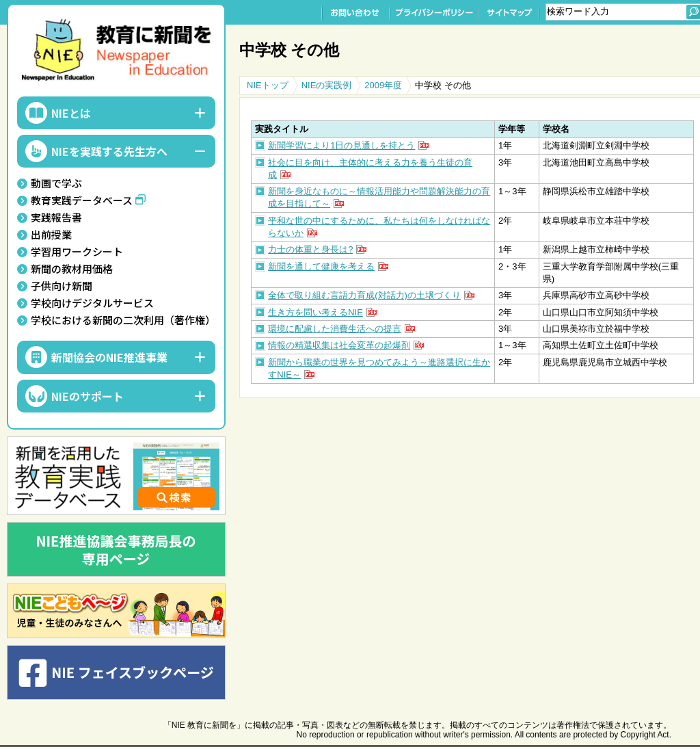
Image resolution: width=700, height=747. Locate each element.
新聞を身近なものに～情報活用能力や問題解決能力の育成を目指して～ (379, 197)
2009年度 (383, 85)
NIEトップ (268, 85)
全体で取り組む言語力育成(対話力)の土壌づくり (364, 295)
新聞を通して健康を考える (321, 266)
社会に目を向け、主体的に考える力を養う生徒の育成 (370, 169)
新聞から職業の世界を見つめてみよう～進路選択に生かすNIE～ (379, 368)
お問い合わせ (355, 12)
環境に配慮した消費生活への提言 (335, 329)
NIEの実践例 (327, 85)
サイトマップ (509, 12)
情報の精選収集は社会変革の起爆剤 (339, 345)
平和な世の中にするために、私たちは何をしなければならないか (379, 227)
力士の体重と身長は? (310, 249)
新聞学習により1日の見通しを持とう (341, 145)
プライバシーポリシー (434, 12)
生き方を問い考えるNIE (315, 312)
